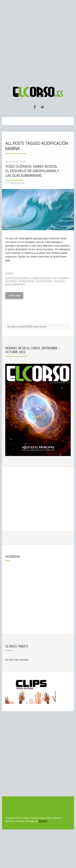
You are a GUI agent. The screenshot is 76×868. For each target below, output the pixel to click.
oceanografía (44, 281)
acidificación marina (17, 278)
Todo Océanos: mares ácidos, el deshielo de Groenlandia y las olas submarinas (32, 171)
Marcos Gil (18, 183)
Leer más (14, 295)
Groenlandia (26, 281)
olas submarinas (15, 284)
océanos (59, 281)
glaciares (11, 281)
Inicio (8, 139)
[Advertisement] (38, 41)
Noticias (17, 139)
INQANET (43, 821)
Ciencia (9, 273)
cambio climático (41, 278)
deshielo (64, 278)
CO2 (55, 278)
